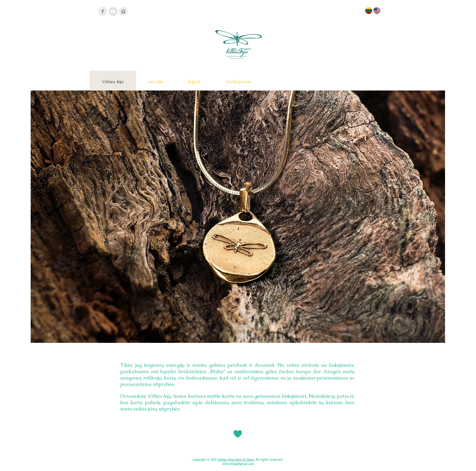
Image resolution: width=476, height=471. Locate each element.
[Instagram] (123, 11)
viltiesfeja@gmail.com (238, 464)
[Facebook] (103, 11)
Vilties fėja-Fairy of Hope (236, 459)
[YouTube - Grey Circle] (113, 11)
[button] (238, 217)
